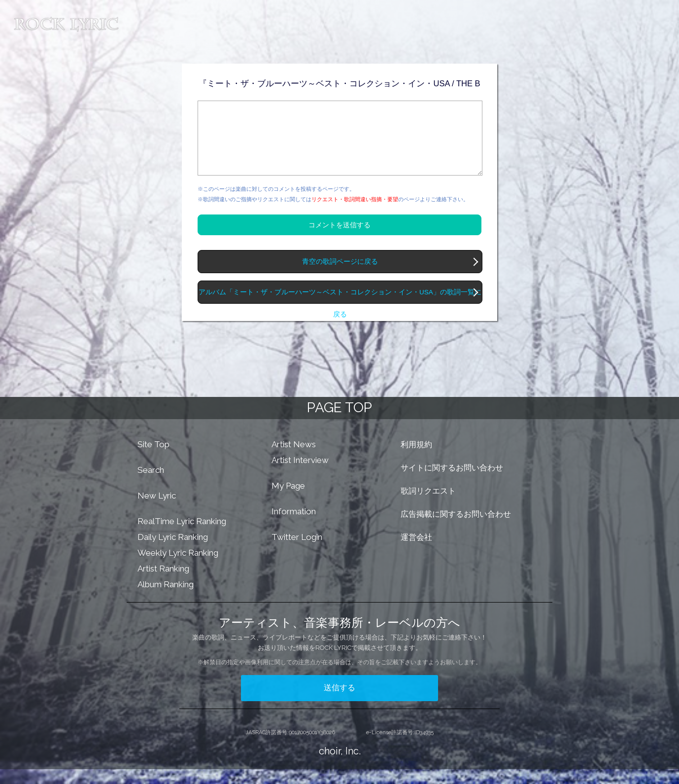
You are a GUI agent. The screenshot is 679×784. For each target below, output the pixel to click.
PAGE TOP (339, 422)
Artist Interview (300, 475)
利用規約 (416, 459)
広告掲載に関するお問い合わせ (456, 529)
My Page (288, 500)
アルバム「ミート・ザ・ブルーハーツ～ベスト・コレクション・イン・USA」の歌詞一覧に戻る (340, 311)
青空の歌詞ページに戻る (340, 276)
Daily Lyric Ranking (173, 552)
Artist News (294, 459)
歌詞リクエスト (428, 506)
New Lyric (157, 510)
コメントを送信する (339, 240)
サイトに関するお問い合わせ (452, 482)
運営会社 (416, 552)
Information (294, 526)
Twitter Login (297, 552)
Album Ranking (166, 599)
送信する (339, 702)
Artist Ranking (163, 583)
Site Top (153, 459)
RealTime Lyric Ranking (182, 536)
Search (151, 485)
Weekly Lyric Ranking (178, 568)
